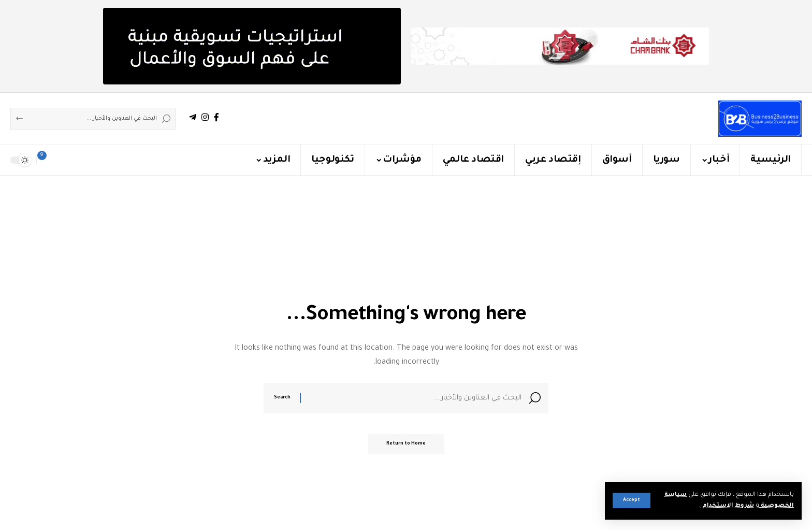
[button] (632, 500)
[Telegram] (193, 117)
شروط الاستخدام (726, 506)
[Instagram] (205, 117)
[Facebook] (216, 117)
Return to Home (406, 447)
